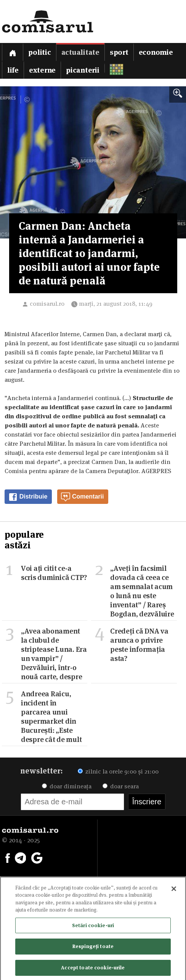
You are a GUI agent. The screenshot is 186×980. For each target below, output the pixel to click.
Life (13, 70)
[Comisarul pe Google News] (37, 857)
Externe (42, 70)
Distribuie (28, 497)
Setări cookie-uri (93, 927)
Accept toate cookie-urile (93, 969)
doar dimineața (67, 786)
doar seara (121, 786)
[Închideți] (174, 890)
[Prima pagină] (13, 52)
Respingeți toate (93, 948)
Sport (119, 52)
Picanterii (83, 70)
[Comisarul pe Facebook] (8, 857)
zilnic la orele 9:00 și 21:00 (118, 771)
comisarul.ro (47, 304)
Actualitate (80, 52)
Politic (39, 52)
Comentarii (82, 497)
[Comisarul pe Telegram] (21, 857)
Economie (156, 52)
